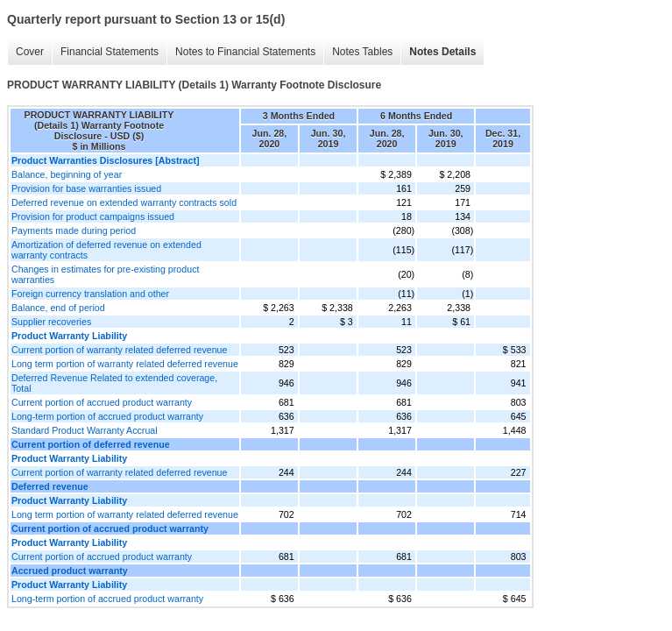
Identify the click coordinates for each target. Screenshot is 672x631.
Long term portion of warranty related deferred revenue (125, 364)
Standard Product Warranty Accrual (85, 430)
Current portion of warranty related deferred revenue (119, 350)
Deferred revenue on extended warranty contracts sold (124, 202)
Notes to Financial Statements (245, 52)
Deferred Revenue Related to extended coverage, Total (114, 383)
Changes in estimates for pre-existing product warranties (105, 274)
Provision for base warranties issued (86, 188)
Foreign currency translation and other (90, 294)
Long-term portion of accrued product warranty (107, 416)
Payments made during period (74, 230)
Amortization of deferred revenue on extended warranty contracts (106, 250)
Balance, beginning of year (67, 174)
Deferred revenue (50, 486)
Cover (30, 52)
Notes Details (442, 52)
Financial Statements (110, 52)
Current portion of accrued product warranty (102, 402)
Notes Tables (362, 52)
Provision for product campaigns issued (93, 216)
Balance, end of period (58, 308)
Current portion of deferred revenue (91, 444)
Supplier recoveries (51, 322)
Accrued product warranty (70, 571)
